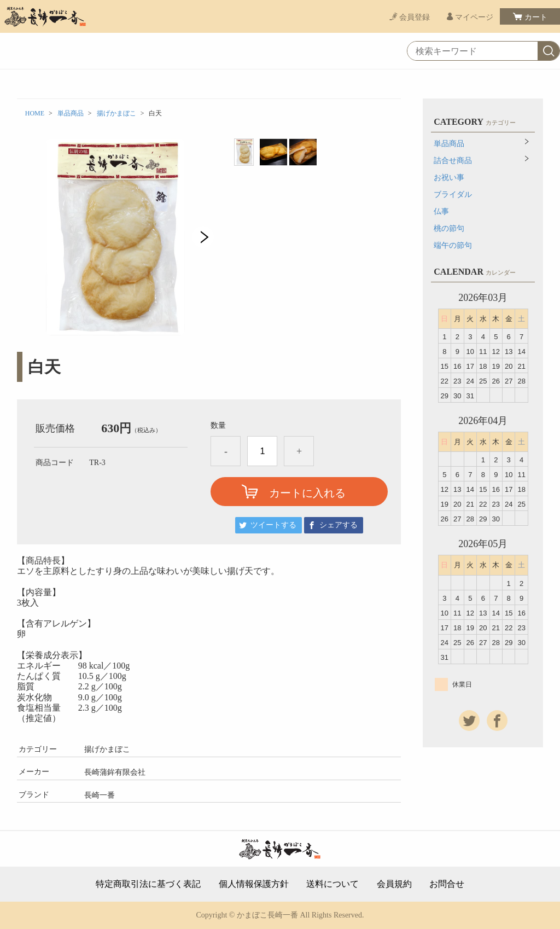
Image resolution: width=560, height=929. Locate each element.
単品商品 (71, 113)
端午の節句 (453, 245)
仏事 (441, 211)
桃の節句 (449, 228)
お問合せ (447, 884)
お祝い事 (449, 178)
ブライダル (453, 194)
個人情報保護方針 (254, 884)
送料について (332, 884)
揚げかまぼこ (116, 113)
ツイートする (273, 525)
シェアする (339, 525)
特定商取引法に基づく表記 (148, 884)
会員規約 (394, 884)
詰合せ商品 (453, 161)
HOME (35, 113)
